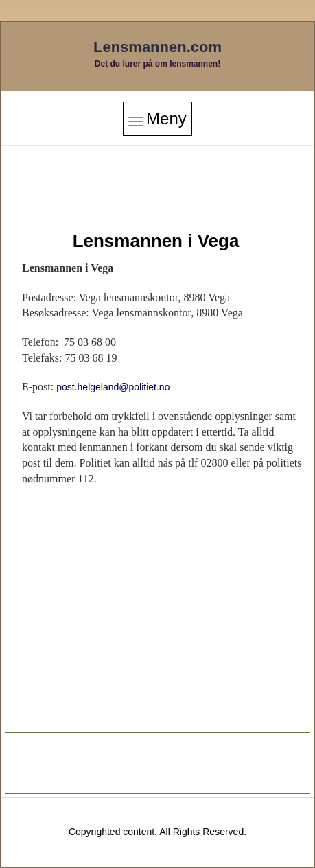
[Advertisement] (158, 180)
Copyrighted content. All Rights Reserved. (157, 832)
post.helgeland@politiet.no (113, 387)
